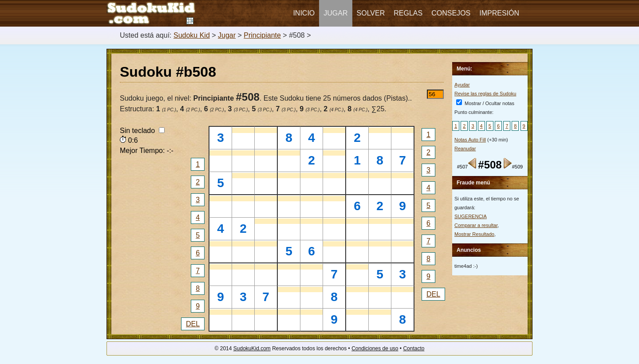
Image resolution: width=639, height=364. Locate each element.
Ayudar (462, 85)
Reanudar (465, 149)
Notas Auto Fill (470, 140)
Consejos (451, 13)
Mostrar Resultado (474, 234)
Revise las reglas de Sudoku (485, 94)
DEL (193, 324)
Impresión (499, 13)
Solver (371, 13)
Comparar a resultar (476, 225)
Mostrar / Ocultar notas (485, 103)
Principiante (262, 35)
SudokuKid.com (252, 348)
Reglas (408, 13)
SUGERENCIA (471, 216)
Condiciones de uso (375, 348)
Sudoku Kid (192, 35)
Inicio (304, 13)
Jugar (335, 13)
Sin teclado (142, 131)
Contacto (414, 348)
